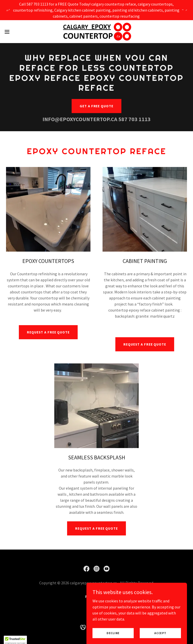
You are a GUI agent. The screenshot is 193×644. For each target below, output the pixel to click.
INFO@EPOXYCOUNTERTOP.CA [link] (80, 119)
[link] (96, 32)
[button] (16, 32)
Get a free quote (96, 106)
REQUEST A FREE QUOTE (48, 332)
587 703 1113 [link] (134, 119)
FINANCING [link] (96, 596)
